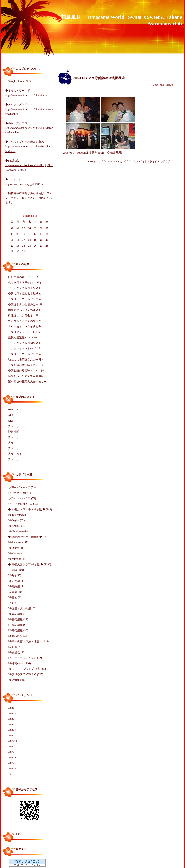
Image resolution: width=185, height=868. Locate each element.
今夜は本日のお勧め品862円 (25, 305)
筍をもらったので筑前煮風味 (26, 376)
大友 (11, 443)
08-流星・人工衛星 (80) (22, 608)
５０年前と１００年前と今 (25, 327)
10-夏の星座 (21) (18, 619)
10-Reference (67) (18, 542)
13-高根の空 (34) (18, 636)
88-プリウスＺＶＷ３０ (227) (26, 674)
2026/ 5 (12, 708)
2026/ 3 (12, 719)
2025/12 (13, 736)
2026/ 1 (12, 730)
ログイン (21, 849)
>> (36, 216)
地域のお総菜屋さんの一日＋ (26, 360)
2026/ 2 (12, 725)
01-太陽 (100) (16, 570)
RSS (18, 834)
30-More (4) (15, 553)
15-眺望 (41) (15, 647)
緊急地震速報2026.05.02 (22, 338)
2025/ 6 (12, 769)
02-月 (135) (15, 575)
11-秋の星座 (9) (17, 625)
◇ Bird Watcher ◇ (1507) (23, 493)
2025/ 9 (12, 752)
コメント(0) (137, 162)
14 (47, 234)
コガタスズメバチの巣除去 (25, 321)
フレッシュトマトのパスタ (25, 349)
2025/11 (13, 741)
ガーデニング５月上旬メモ (25, 288)
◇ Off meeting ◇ (115, 162)
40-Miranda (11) (17, 559)
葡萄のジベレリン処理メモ (25, 310)
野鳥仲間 (14, 432)
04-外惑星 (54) (17, 586)
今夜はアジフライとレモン (25, 332)
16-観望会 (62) (17, 652)
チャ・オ (14, 410)
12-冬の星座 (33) (18, 630)
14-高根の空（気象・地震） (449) (28, 641)
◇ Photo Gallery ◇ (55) (22, 487)
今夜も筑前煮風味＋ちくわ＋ (26, 365)
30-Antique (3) (16, 526)
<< (23, 216)
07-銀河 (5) (15, 603)
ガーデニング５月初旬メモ (25, 343)
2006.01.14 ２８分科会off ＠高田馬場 (99, 78)
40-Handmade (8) (18, 531)
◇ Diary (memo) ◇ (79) (22, 498)
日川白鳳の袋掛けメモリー (25, 277)
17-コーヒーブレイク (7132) (25, 658)
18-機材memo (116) (19, 663)
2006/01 (29, 216)
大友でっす (15, 454)
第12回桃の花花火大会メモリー (27, 382)
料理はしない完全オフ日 (23, 316)
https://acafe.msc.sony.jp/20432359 (25, 184)
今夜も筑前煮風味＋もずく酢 (26, 371)
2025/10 (13, 747)
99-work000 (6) (17, 680)
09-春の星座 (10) (18, 614)
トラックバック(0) (158, 162)
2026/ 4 (12, 714)
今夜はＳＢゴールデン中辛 (25, 299)
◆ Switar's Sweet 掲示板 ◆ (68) (28, 537)
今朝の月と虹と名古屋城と (25, 294)
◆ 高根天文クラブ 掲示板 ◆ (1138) (30, 564)
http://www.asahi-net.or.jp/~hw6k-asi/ (26, 95)
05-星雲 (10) (15, 592)
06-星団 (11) (15, 597)
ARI (10, 415)
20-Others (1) (15, 548)
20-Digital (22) (16, 520)
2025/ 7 (12, 763)
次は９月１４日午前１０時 (25, 283)
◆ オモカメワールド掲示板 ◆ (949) (30, 509)
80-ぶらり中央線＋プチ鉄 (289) (27, 669)
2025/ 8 (12, 758)
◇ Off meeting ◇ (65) (23, 504)
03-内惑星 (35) (17, 581)
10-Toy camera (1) (18, 515)
